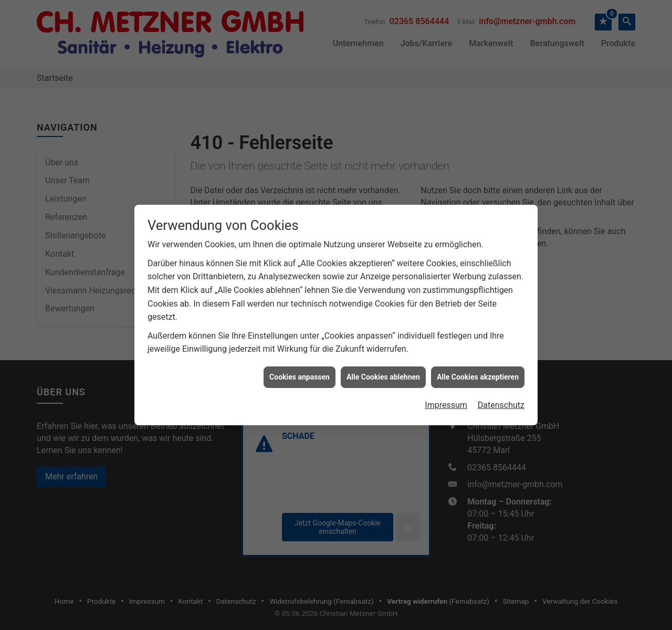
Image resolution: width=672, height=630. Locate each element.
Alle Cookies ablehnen (383, 370)
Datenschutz (501, 398)
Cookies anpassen (300, 370)
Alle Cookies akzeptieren (478, 370)
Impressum (446, 398)
